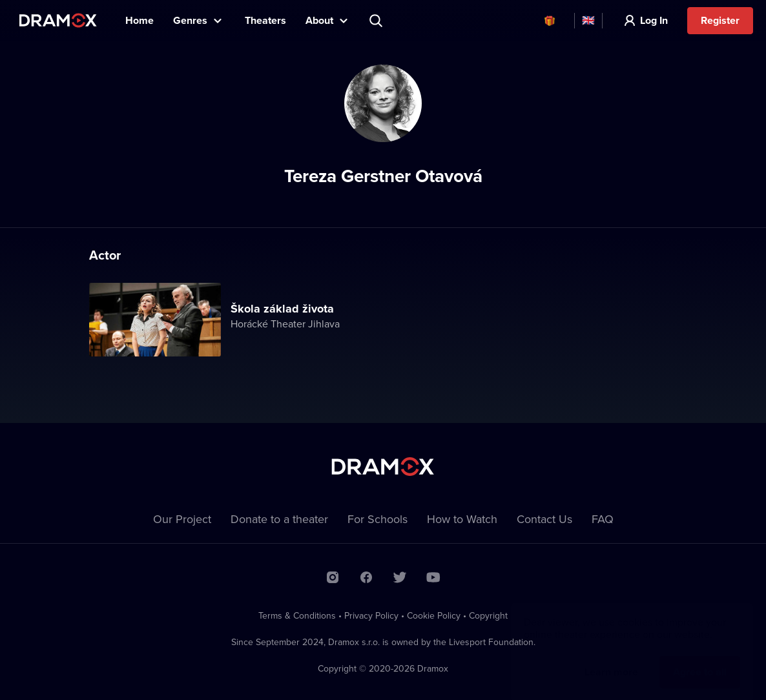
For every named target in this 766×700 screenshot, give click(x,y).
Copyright (488, 615)
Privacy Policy (371, 615)
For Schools (378, 519)
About (319, 20)
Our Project (182, 519)
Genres (190, 20)
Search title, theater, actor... (377, 21)
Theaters (265, 20)
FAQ (603, 519)
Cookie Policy (434, 615)
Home (140, 20)
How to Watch (462, 519)
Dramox (58, 20)
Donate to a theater (279, 519)
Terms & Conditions (297, 615)
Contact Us (544, 519)
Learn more (611, 659)
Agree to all (700, 659)
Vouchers (550, 21)
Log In (654, 20)
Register (720, 20)
